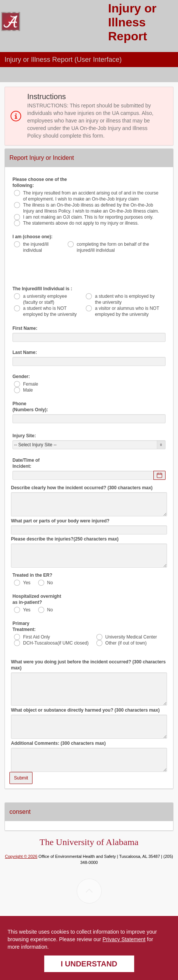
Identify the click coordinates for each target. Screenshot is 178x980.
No (50, 583)
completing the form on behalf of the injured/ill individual (113, 247)
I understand (89, 964)
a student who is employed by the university (125, 299)
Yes (27, 583)
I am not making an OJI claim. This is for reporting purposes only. (88, 217)
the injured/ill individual (36, 247)
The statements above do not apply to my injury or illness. (81, 223)
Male (28, 390)
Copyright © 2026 (21, 856)
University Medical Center (131, 637)
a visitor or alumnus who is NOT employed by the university (127, 311)
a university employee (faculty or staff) (45, 299)
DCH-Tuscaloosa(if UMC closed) (56, 643)
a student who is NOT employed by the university (50, 311)
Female (31, 384)
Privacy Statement (124, 939)
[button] (170, 57)
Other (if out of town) (126, 643)
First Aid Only (36, 637)
